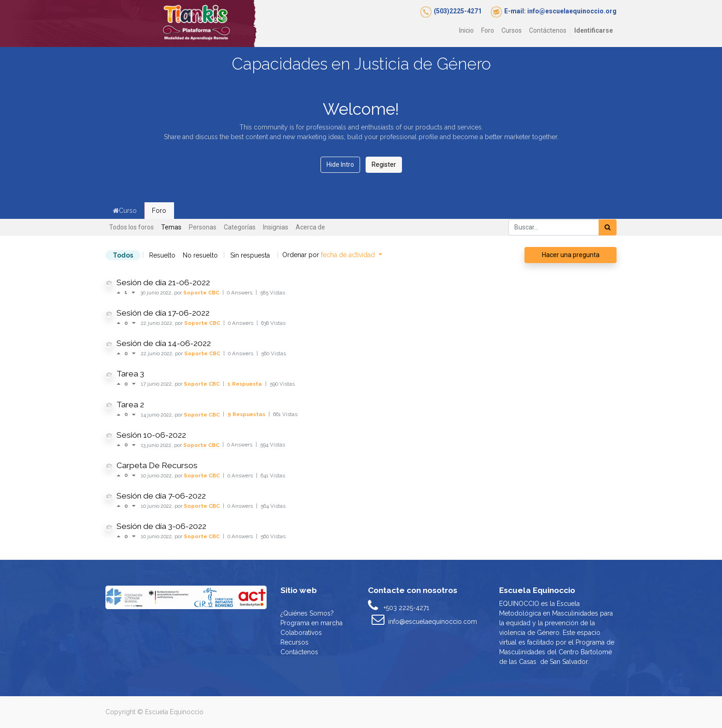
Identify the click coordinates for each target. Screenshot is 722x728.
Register (384, 164)
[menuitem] (466, 31)
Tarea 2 (130, 405)
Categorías (240, 227)
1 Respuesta (245, 384)
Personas (203, 227)
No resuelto (200, 255)
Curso (125, 211)
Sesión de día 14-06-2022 (164, 343)
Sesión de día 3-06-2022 (161, 526)
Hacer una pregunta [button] (571, 255)
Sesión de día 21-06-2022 (163, 282)
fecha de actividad (349, 255)
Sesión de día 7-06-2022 (161, 496)
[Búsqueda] (608, 227)
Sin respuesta (250, 255)
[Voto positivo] (120, 293)
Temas (171, 227)
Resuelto (162, 255)
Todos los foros (131, 227)
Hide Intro (340, 164)
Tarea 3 (130, 374)
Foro (159, 211)
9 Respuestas (247, 414)
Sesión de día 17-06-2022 (163, 313)
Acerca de (310, 227)
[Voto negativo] (133, 293)
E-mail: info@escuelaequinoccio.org (560, 11)
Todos (123, 255)
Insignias (276, 227)
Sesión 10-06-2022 (151, 435)
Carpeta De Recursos (157, 465)
